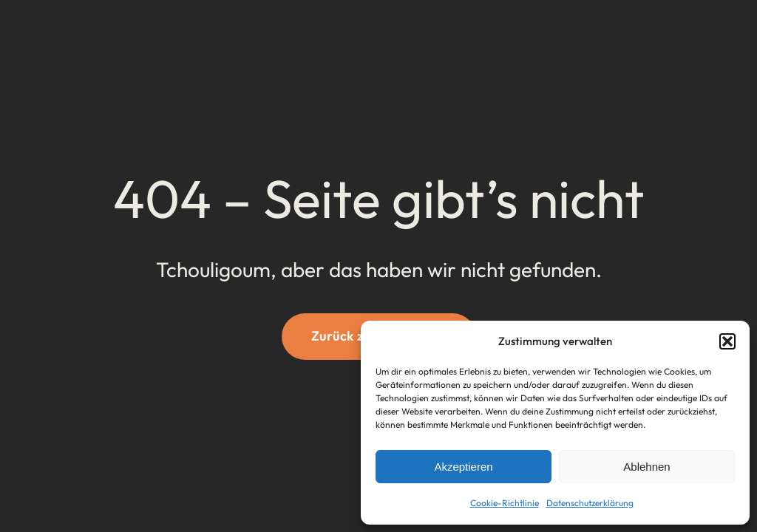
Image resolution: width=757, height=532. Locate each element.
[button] (727, 341)
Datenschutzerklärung (590, 503)
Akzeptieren (463, 467)
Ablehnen (646, 467)
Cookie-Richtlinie (505, 503)
